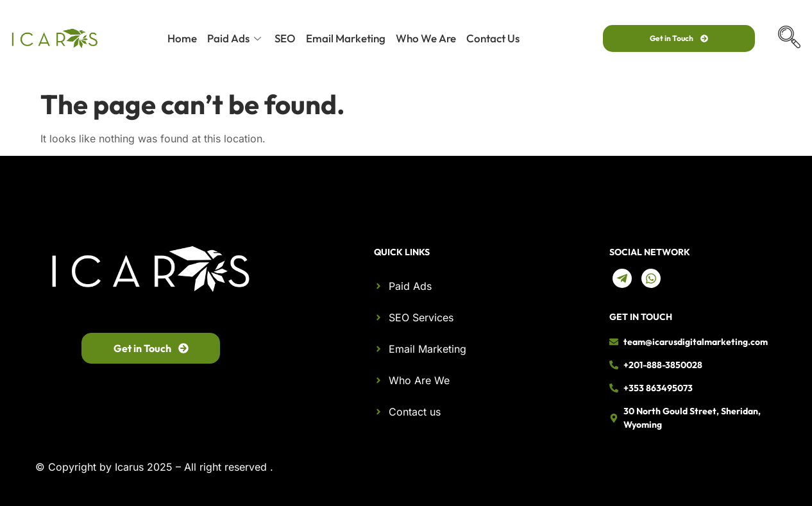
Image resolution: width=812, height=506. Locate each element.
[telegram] (622, 278)
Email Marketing (346, 38)
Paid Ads (236, 38)
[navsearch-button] (790, 38)
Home (182, 38)
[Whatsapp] (651, 278)
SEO (285, 38)
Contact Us (493, 38)
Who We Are (426, 38)
